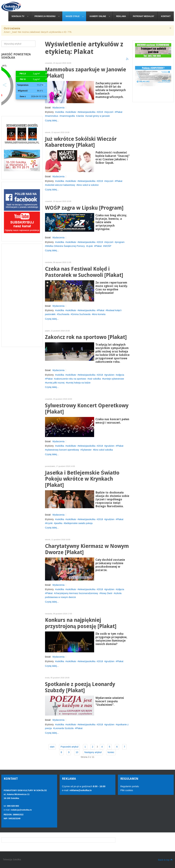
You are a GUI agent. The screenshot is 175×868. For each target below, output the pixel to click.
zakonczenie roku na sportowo (71, 379)
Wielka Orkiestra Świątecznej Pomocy (66, 246)
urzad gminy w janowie (98, 116)
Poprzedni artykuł (69, 747)
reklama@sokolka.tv (80, 790)
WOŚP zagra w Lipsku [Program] (84, 208)
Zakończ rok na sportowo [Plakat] (86, 337)
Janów (81, 116)
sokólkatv (71, 112)
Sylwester (87, 450)
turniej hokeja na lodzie (79, 383)
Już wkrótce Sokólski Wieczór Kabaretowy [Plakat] (81, 142)
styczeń (109, 112)
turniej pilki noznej (55, 383)
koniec (111, 752)
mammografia (68, 116)
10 (77, 752)
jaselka (59, 523)
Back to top (165, 860)
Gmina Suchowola (81, 314)
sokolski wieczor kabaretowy (61, 185)
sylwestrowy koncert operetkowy (63, 450)
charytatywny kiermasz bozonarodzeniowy (77, 593)
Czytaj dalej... (52, 120)
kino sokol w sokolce (88, 185)
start (52, 747)
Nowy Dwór (107, 593)
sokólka (60, 112)
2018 (100, 375)
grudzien (110, 375)
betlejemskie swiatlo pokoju (79, 523)
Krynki (50, 523)
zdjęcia (120, 375)
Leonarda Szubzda (64, 728)
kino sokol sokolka (103, 450)
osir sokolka (95, 379)
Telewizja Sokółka (12, 860)
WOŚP (108, 246)
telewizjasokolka (87, 112)
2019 (100, 112)
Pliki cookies (127, 790)
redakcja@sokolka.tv (21, 810)
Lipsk (90, 246)
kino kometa (99, 314)
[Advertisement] (22, 295)
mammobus (52, 116)
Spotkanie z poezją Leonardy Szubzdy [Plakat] (80, 687)
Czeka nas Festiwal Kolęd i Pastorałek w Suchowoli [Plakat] (84, 272)
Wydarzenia (58, 108)
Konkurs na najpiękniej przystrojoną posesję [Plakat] (81, 623)
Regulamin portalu (130, 786)
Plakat (119, 112)
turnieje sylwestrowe (114, 379)
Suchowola (64, 314)
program (120, 242)
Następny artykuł (93, 752)
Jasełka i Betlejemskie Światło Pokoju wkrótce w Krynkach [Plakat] (82, 479)
